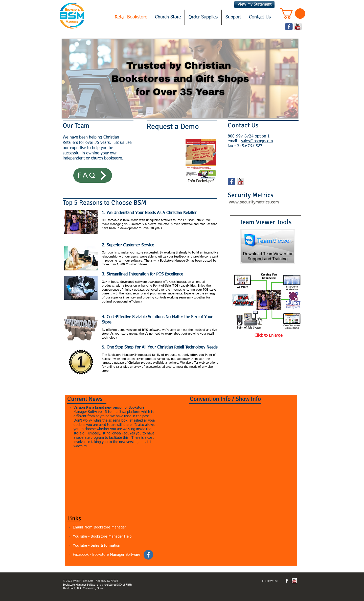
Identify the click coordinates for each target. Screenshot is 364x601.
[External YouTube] (111, 480)
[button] (293, 14)
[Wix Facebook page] (289, 27)
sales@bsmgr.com (257, 141)
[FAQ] (93, 175)
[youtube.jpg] (294, 581)
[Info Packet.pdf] (201, 162)
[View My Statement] (254, 5)
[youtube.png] (298, 27)
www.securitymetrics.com (254, 202)
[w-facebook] (287, 581)
